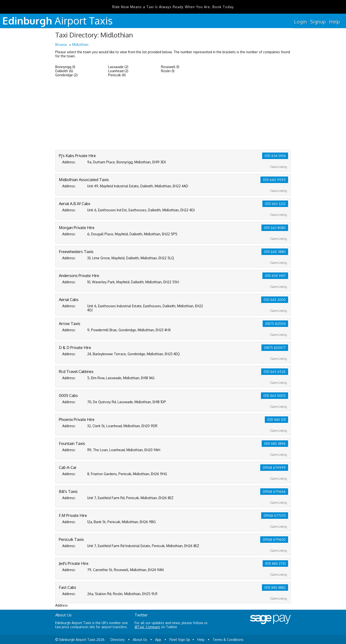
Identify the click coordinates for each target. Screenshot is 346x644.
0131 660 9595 (274, 180)
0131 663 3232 (275, 204)
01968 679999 (274, 468)
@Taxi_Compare (147, 627)
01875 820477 (275, 348)
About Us (140, 640)
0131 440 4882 (275, 588)
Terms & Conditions (228, 640)
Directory (118, 640)
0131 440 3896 (275, 444)
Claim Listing (278, 167)
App (158, 640)
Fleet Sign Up (180, 640)
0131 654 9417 (275, 276)
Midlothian (80, 44)
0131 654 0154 (275, 156)
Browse (61, 44)
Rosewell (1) (170, 67)
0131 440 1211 (276, 420)
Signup (318, 22)
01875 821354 (275, 324)
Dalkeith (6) (64, 71)
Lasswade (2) (118, 67)
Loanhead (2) (118, 71)
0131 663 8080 (275, 228)
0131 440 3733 (275, 564)
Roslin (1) (168, 71)
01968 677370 (275, 516)
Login (300, 22)
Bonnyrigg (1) (65, 67)
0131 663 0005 (275, 396)
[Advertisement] (173, 114)
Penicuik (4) (117, 75)
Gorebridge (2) (66, 75)
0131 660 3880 (275, 252)
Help (335, 22)
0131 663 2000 (275, 300)
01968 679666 (274, 492)
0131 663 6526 (275, 372)
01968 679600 (274, 540)
